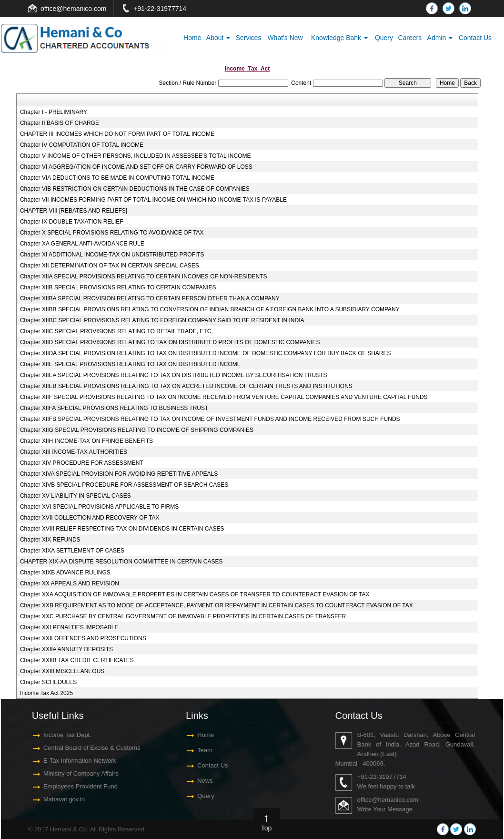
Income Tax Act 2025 (46, 693)
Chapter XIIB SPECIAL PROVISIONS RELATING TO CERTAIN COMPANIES (118, 287)
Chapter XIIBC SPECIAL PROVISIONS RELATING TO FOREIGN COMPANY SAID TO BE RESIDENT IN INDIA (162, 320)
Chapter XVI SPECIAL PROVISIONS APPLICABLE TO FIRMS (99, 507)
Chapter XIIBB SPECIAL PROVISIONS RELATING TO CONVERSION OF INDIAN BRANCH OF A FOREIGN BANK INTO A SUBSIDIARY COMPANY (210, 309)
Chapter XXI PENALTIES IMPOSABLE (69, 627)
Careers (410, 38)
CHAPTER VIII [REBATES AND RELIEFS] (74, 211)
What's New (285, 38)
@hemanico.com (81, 9)
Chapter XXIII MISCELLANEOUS (62, 671)
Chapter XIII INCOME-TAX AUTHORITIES (74, 452)
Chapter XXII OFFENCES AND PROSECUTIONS (83, 638)
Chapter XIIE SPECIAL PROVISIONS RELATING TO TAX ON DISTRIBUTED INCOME (131, 364)
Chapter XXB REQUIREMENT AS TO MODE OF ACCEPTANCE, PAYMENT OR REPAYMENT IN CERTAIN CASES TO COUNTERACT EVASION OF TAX (217, 605)
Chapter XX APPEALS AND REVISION (70, 583)
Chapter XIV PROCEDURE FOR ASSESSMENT (82, 463)
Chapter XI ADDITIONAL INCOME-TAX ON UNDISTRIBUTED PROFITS (112, 255)
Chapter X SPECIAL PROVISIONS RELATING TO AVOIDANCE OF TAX (112, 233)
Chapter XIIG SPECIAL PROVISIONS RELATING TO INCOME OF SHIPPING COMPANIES (137, 430)
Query (384, 38)
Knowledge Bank (339, 38)
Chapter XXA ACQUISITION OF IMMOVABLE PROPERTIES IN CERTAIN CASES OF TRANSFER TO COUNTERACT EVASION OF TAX (195, 594)
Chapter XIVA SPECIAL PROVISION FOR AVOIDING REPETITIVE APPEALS (119, 474)
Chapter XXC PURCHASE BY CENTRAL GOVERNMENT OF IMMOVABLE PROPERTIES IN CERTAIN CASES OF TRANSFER (183, 616)
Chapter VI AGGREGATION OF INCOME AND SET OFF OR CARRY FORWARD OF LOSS (136, 167)
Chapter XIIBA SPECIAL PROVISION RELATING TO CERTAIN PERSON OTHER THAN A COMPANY (150, 298)
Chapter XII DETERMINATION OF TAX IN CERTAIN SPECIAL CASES (110, 266)
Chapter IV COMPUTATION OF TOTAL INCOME (82, 145)
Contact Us (475, 38)
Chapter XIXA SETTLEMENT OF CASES (72, 551)
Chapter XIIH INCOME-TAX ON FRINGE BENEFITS (86, 441)
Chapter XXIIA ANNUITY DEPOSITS (66, 649)
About (218, 38)
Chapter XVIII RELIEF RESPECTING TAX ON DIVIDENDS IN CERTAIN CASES (122, 529)
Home (192, 38)
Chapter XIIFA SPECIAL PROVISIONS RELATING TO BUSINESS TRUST (114, 408)
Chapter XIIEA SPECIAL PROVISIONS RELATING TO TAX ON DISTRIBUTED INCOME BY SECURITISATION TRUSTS (174, 375)
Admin (440, 38)
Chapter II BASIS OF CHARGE (60, 123)
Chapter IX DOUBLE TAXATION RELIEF (72, 222)
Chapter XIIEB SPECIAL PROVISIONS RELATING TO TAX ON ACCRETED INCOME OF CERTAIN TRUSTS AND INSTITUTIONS (186, 386)
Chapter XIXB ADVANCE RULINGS (65, 573)
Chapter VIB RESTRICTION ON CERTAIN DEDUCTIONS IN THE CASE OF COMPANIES (135, 189)
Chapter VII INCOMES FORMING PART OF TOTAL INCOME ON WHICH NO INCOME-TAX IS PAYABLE (153, 200)
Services (249, 38)
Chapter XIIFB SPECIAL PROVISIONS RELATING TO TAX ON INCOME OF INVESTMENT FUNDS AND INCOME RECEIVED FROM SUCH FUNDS (210, 419)
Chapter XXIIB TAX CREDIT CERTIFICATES (77, 660)
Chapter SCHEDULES (48, 682)
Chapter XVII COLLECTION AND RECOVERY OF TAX (90, 518)
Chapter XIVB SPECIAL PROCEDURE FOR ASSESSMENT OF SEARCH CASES (124, 485)
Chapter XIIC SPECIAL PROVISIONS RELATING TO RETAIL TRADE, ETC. (116, 331)
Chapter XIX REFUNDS (50, 540)
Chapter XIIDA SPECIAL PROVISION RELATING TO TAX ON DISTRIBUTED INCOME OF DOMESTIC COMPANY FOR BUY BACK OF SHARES (206, 353)
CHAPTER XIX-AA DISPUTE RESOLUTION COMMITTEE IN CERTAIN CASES (121, 562)
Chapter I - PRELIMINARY (54, 112)
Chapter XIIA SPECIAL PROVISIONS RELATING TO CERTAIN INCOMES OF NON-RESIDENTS (144, 276)
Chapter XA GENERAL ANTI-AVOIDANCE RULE (82, 244)
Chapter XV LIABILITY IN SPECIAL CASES (76, 496)
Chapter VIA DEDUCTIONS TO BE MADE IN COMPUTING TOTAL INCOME (117, 178)
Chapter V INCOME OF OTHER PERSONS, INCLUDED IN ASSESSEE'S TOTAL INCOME (136, 156)
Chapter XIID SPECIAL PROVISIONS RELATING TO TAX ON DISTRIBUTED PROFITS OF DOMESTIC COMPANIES (170, 342)
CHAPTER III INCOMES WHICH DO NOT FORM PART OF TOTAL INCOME (117, 134)
